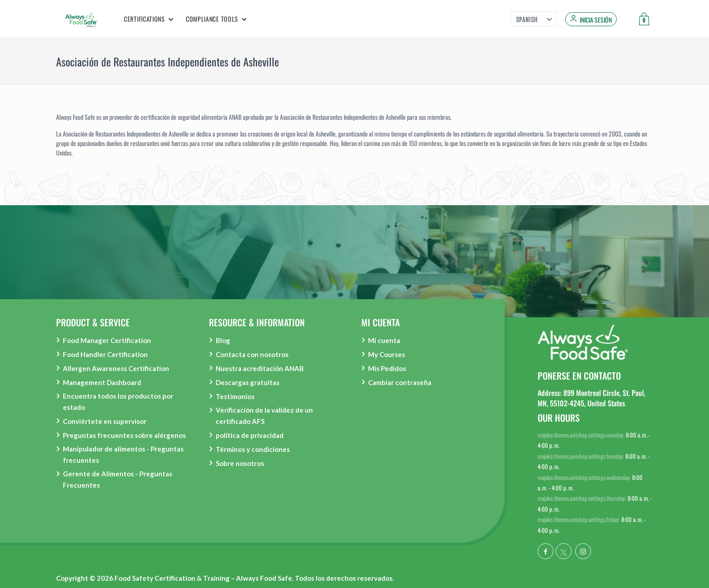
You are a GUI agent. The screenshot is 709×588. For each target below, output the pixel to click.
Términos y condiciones (253, 449)
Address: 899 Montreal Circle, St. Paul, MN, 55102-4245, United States (591, 398)
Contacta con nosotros (252, 354)
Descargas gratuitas (248, 382)
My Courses (387, 354)
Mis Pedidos (387, 368)
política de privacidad (250, 435)
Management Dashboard (102, 382)
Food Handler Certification (105, 354)
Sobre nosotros (240, 463)
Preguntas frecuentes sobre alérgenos (124, 435)
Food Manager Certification (107, 340)
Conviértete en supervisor (105, 421)
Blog (223, 340)
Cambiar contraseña (400, 382)
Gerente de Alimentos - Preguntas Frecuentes (118, 479)
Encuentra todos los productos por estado (118, 402)
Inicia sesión (596, 20)
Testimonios (235, 396)
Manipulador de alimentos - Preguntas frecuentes (123, 454)
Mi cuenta (384, 340)
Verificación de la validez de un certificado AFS (264, 416)
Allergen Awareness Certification (116, 368)
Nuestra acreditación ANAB (260, 368)
